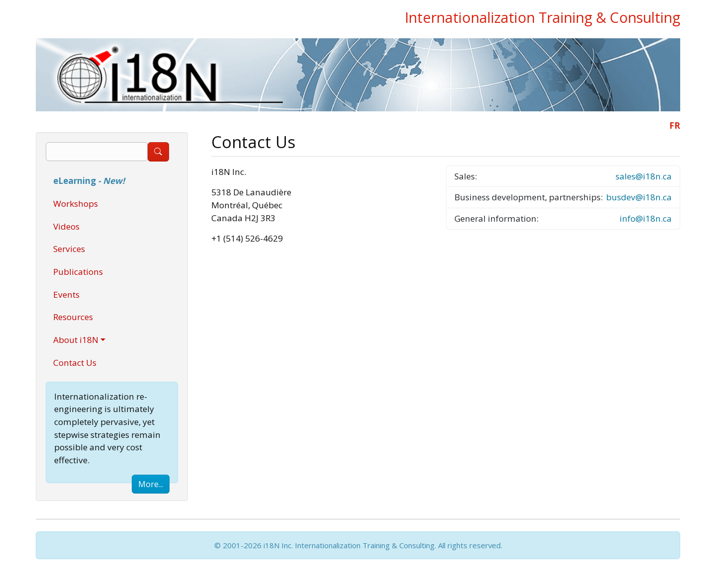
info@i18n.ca (646, 218)
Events (66, 294)
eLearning (89, 181)
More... (151, 484)
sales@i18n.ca (644, 176)
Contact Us (75, 363)
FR (675, 126)
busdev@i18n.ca (639, 197)
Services (69, 249)
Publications (78, 272)
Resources (73, 317)
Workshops (76, 204)
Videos (66, 226)
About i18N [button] (76, 340)
